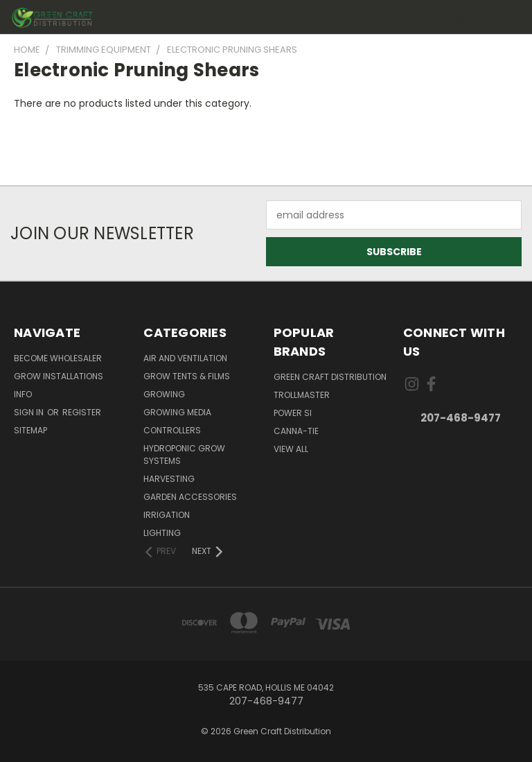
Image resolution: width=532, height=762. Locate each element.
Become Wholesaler (58, 358)
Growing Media (177, 412)
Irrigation (167, 515)
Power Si (293, 413)
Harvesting (169, 479)
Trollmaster (302, 395)
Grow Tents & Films (187, 376)
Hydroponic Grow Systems (184, 454)
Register (82, 412)
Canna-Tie (296, 431)
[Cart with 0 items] (487, 17)
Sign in (30, 412)
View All (291, 449)
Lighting (162, 533)
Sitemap (30, 430)
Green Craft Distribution (330, 377)
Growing (164, 394)
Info (23, 394)
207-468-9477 (461, 418)
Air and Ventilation (185, 358)
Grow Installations (59, 376)
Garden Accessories (190, 497)
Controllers (172, 430)
